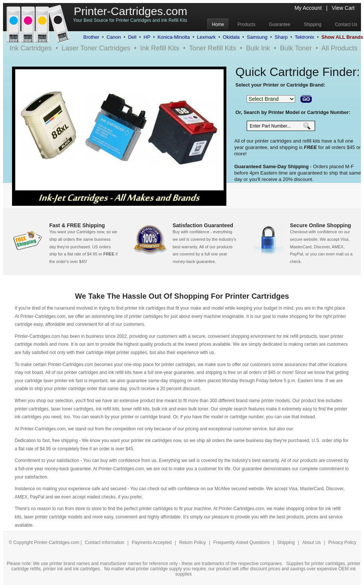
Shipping (286, 542)
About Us (312, 542)
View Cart (343, 8)
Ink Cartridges (30, 48)
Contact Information (105, 542)
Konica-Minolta (174, 37)
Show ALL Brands (342, 37)
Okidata (231, 37)
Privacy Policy (342, 542)
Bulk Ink (258, 48)
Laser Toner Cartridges (96, 48)
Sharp (281, 37)
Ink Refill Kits (160, 48)
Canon (114, 37)
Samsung (257, 37)
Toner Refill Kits (213, 48)
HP (147, 37)
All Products (340, 48)
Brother (91, 37)
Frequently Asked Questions (242, 542)
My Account (308, 8)
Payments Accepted (152, 542)
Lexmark (206, 37)
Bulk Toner (296, 48)
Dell (132, 37)
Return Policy (193, 542)
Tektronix (305, 37)
